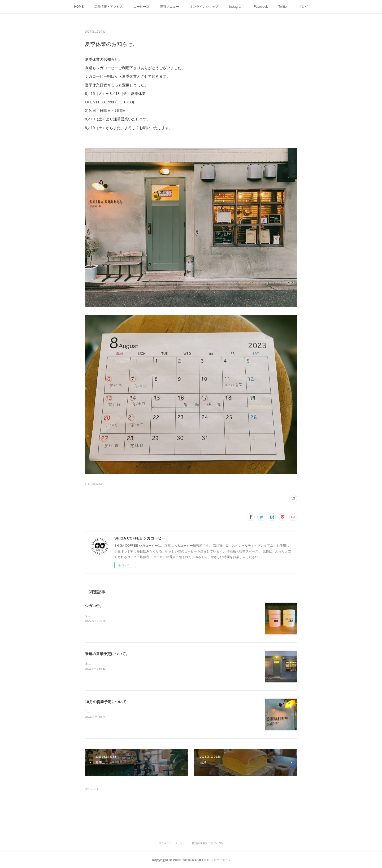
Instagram (236, 7)
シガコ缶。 (94, 606)
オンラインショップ (204, 7)
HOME (79, 7)
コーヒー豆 (141, 7)
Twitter (283, 7)
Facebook (261, 7)
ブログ (303, 7)
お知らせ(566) (93, 484)
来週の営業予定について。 (107, 654)
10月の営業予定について (106, 702)
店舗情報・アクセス (108, 7)
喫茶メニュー (170, 7)
